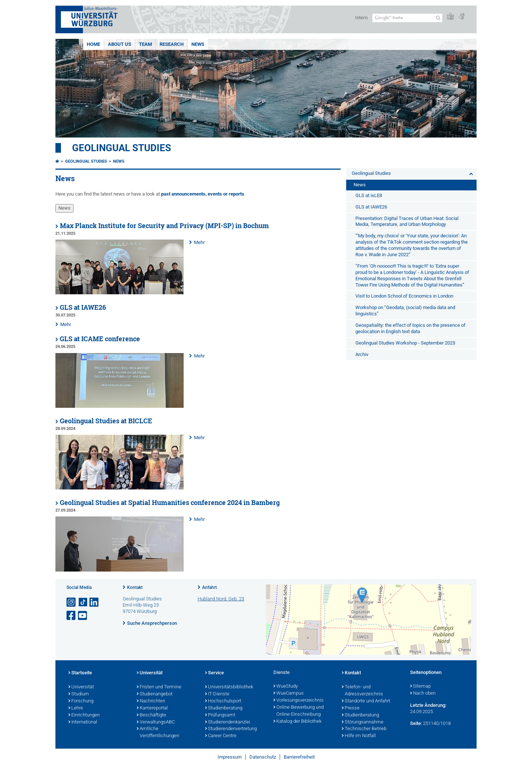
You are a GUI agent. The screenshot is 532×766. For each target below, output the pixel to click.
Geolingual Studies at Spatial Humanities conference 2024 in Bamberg (170, 503)
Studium (79, 694)
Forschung (81, 701)
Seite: (416, 723)
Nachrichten (151, 701)
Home (93, 44)
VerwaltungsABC (156, 722)
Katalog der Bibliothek (297, 722)
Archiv (362, 354)
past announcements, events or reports (203, 194)
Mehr (199, 242)
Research (172, 44)
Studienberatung (224, 708)
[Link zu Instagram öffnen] (72, 602)
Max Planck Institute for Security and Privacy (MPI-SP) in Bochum (164, 226)
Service (214, 673)
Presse (351, 708)
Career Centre (221, 736)
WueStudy (286, 687)
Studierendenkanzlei (228, 722)
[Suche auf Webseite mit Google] (407, 18)
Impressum (230, 757)
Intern (361, 18)
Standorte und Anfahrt (366, 701)
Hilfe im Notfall (359, 736)
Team (145, 44)
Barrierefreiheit (299, 757)
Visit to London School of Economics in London (404, 296)
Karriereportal (152, 708)
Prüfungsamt (220, 715)
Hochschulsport (223, 701)
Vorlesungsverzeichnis (299, 701)
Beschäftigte (151, 715)
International (83, 722)
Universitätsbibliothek (229, 687)
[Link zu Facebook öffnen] (72, 616)
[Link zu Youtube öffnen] (83, 616)
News (198, 44)
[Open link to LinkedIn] (95, 602)
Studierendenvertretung (231, 729)
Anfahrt (209, 587)
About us (120, 44)
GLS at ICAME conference (100, 339)
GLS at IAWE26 (83, 307)
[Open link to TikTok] (83, 602)
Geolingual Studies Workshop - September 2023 (405, 343)
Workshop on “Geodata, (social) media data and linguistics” (405, 311)
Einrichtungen (84, 715)
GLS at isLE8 (369, 195)
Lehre (76, 708)
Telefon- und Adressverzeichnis (362, 691)
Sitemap (420, 687)
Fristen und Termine (159, 687)
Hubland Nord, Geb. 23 (221, 599)
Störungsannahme (363, 722)
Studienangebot (155, 694)
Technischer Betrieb (364, 729)
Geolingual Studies (122, 148)
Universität (81, 687)
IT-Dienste (217, 694)
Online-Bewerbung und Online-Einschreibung (299, 711)
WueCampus (289, 694)
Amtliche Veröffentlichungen (158, 733)
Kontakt (135, 587)
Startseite (80, 673)
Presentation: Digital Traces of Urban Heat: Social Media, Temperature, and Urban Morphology (407, 221)
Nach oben (423, 694)
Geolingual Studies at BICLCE (106, 421)
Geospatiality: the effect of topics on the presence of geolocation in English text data (410, 328)
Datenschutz (263, 757)
